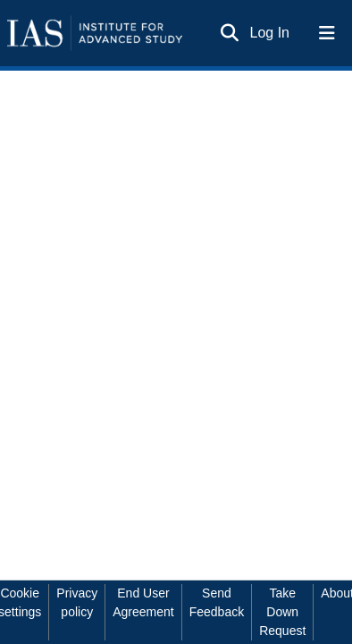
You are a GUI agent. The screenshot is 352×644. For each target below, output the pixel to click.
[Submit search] (230, 33)
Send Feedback (217, 602)
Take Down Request (282, 612)
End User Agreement (143, 602)
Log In (271, 33)
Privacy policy (77, 602)
